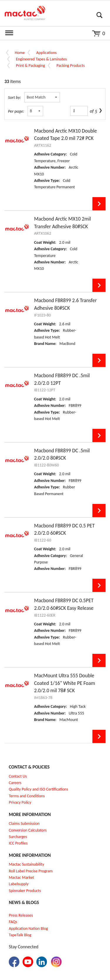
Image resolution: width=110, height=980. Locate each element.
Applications (47, 53)
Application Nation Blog (28, 929)
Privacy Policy (20, 802)
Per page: (16, 111)
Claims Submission (24, 824)
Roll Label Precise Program (31, 871)
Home (20, 53)
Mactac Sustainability (27, 864)
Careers (15, 783)
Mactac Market (21, 877)
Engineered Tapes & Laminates (41, 59)
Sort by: (15, 97)
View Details (99, 204)
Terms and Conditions (27, 796)
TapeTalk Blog (20, 935)
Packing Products (71, 66)
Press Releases (21, 915)
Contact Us (18, 776)
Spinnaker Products (25, 891)
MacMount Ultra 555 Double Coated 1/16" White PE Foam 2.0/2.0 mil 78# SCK (65, 683)
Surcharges (18, 837)
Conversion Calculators (28, 830)
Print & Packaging (30, 66)
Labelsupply (19, 884)
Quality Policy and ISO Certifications (38, 789)
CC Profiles (19, 843)
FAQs (13, 922)
